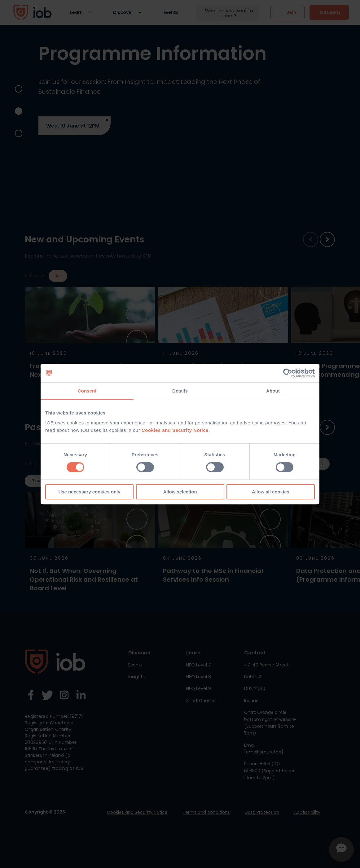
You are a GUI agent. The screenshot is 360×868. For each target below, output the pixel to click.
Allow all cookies (271, 492)
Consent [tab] (87, 391)
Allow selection (180, 492)
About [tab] (273, 391)
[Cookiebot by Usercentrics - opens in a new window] (288, 373)
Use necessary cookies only (89, 492)
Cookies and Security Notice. (176, 430)
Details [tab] (180, 391)
